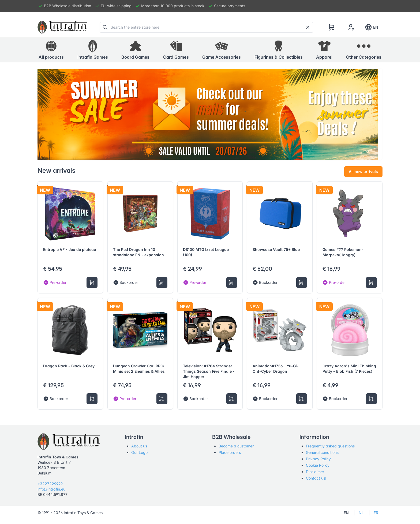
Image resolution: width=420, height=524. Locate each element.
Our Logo (139, 452)
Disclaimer (315, 472)
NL (361, 513)
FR (376, 513)
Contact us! (316, 478)
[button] (93, 50)
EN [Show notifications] (371, 27)
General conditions (322, 452)
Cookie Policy (318, 465)
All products (51, 50)
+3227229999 (50, 484)
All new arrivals (363, 171)
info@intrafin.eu (51, 489)
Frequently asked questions (330, 446)
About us (139, 446)
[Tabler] (62, 27)
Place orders (230, 452)
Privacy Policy (318, 459)
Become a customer (236, 446)
